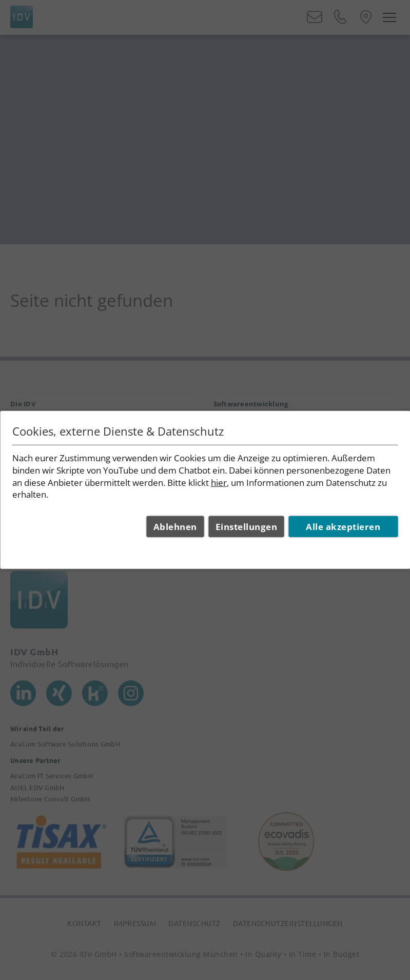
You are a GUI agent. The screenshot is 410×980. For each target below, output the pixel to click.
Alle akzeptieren (343, 527)
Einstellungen (247, 527)
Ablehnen (175, 527)
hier (219, 482)
